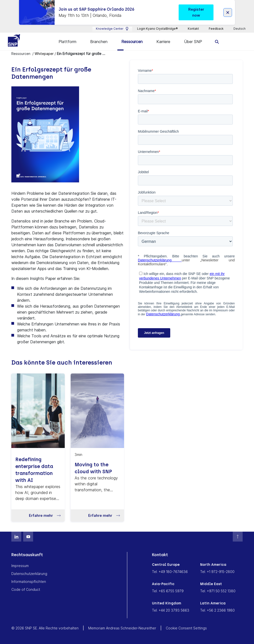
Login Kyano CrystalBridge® (158, 29)
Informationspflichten (29, 582)
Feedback (216, 29)
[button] (38, 516)
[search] (217, 41)
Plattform (67, 42)
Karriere (163, 42)
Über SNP (193, 42)
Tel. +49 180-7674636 (170, 572)
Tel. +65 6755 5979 (168, 591)
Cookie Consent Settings (186, 628)
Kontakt (193, 29)
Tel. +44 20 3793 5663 (171, 610)
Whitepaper (44, 54)
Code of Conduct (26, 589)
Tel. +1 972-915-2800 (217, 572)
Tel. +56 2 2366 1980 (217, 610)
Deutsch (240, 29)
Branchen (99, 42)
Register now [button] (196, 12)
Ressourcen (132, 42)
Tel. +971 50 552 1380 (218, 591)
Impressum (20, 566)
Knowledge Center (112, 29)
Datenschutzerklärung (29, 574)
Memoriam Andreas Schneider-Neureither (122, 628)
